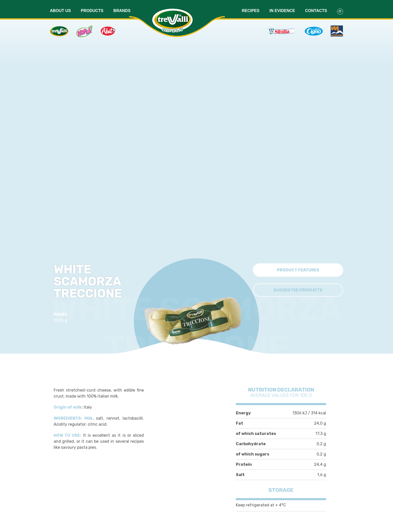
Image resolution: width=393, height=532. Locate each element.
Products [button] (92, 8)
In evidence (282, 8)
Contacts (316, 8)
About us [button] (60, 8)
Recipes (251, 8)
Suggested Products (298, 289)
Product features (298, 269)
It (340, 9)
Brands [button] (122, 8)
